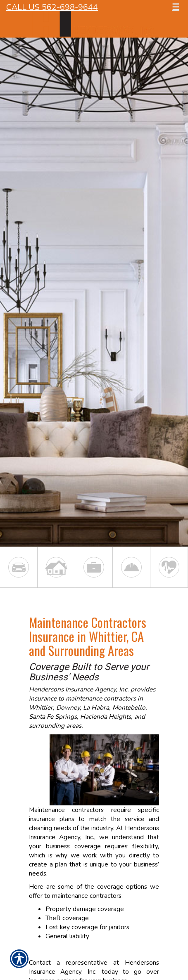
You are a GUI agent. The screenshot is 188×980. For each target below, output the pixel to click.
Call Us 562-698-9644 (52, 7)
